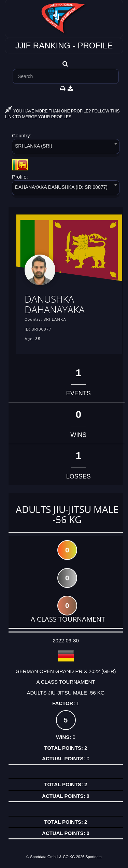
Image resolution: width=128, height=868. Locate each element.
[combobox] (66, 148)
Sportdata (94, 857)
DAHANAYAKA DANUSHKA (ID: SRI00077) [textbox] (61, 187)
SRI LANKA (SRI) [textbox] (34, 146)
